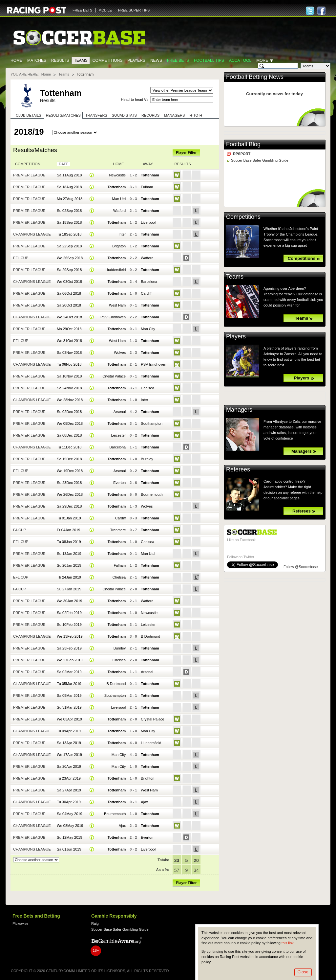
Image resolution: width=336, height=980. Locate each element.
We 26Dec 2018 (70, 494)
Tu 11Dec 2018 (69, 447)
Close (303, 972)
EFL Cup (21, 258)
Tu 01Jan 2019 (69, 518)
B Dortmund (150, 636)
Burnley (147, 459)
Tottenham (150, 175)
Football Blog (243, 144)
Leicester (119, 435)
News (156, 60)
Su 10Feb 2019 (69, 625)
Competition (28, 164)
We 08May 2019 (70, 826)
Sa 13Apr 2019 (69, 743)
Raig (95, 923)
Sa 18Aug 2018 (69, 187)
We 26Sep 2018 (70, 258)
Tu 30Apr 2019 (69, 802)
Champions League (32, 234)
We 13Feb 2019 (70, 636)
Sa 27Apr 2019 (69, 790)
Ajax (144, 802)
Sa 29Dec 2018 (69, 506)
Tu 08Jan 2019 (69, 542)
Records (150, 115)
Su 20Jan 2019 (69, 565)
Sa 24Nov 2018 (69, 388)
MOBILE (105, 10)
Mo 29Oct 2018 (69, 329)
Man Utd (119, 199)
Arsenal (120, 412)
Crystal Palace (114, 376)
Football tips (209, 60)
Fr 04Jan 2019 (68, 530)
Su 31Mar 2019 (69, 707)
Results (60, 60)
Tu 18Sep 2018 (69, 234)
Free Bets (178, 60)
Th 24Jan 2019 (69, 577)
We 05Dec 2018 (70, 423)
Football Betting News (255, 77)
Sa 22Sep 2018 (69, 246)
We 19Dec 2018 (70, 471)
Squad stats (124, 115)
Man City (148, 329)
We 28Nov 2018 (70, 400)
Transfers (96, 115)
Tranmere (118, 530)
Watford (119, 211)
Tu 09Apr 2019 (69, 731)
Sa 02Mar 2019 (69, 672)
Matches (37, 60)
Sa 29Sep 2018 (69, 270)
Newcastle (117, 175)
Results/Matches (63, 115)
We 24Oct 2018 (69, 317)
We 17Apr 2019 (69, 755)
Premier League (29, 175)
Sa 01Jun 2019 (69, 849)
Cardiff (146, 293)
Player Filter (186, 152)
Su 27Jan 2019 (69, 589)
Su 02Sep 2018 (69, 211)
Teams (81, 60)
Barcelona (149, 282)
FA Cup (20, 530)
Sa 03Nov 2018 (69, 353)
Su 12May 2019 (69, 837)
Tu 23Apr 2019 (69, 778)
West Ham (117, 305)
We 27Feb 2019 (70, 660)
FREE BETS (82, 10)
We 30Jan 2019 (69, 601)
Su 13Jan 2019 (69, 554)
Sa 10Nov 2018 (69, 376)
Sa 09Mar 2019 (69, 695)
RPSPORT (242, 154)
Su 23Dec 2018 (69, 483)
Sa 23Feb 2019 (69, 648)
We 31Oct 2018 (69, 341)
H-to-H (196, 115)
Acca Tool (240, 60)
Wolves (120, 353)
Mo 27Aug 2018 (70, 199)
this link (288, 943)
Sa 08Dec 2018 (69, 435)
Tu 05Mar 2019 (69, 684)
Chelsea (147, 388)
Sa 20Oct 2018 (69, 305)
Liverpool (148, 222)
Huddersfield (115, 270)
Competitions (107, 60)
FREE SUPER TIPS (134, 10)
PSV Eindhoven (113, 317)
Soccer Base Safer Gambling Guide (260, 160)
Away (148, 164)
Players (136, 60)
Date (63, 164)
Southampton (152, 423)
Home (16, 60)
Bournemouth (152, 494)
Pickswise (20, 923)
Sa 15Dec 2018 (69, 459)
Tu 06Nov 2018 (69, 364)
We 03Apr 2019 (69, 719)
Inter (122, 234)
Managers (174, 115)
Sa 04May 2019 (69, 814)
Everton (119, 483)
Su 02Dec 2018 (69, 412)
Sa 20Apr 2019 (69, 766)
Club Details (29, 115)
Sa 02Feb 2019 (69, 613)
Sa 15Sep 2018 (69, 222)
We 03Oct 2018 (69, 282)
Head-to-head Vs (135, 100)
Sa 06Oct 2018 (69, 293)
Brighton (119, 246)
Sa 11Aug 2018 (69, 175)
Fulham (147, 187)
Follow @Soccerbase (301, 567)
